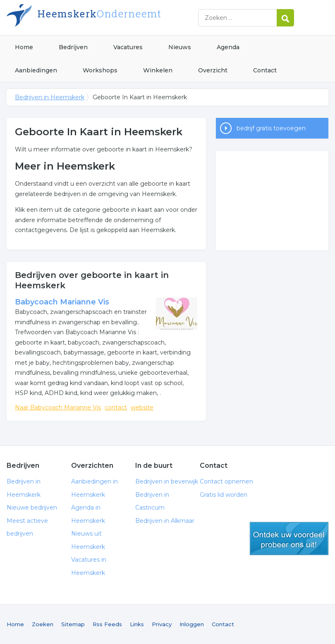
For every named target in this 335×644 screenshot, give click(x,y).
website (142, 407)
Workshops (100, 70)
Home (24, 47)
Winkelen (158, 70)
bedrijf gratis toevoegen (271, 128)
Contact (265, 70)
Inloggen (192, 624)
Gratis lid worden (224, 495)
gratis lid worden (289, 539)
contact (116, 407)
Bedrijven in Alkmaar (165, 521)
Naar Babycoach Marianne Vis (58, 407)
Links (137, 624)
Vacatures (128, 47)
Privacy (162, 624)
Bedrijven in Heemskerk (110, 18)
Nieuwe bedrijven (32, 508)
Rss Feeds (107, 624)
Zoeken (43, 624)
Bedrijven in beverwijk (167, 481)
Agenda (228, 47)
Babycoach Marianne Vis (62, 302)
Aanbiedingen (36, 70)
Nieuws (180, 47)
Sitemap (73, 624)
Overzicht (213, 70)
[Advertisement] (272, 201)
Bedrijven (73, 47)
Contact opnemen (226, 481)
